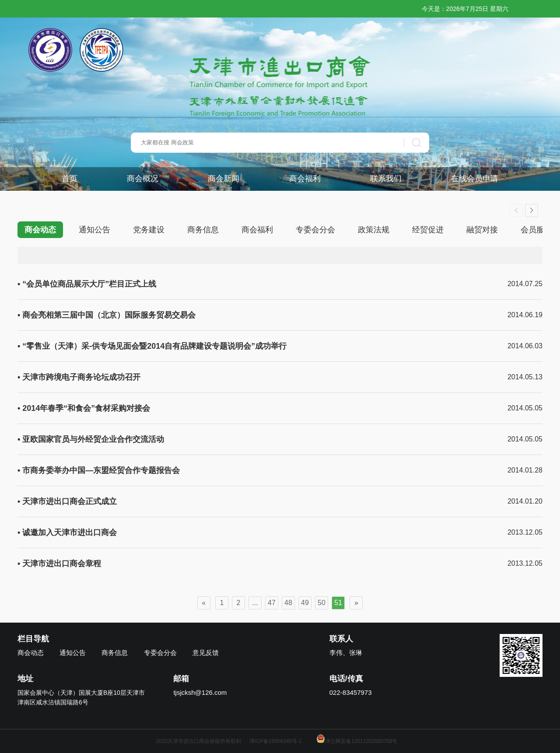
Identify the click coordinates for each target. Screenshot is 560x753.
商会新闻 (224, 179)
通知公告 (94, 230)
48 (288, 603)
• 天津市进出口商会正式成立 (67, 501)
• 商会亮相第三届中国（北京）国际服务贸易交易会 (107, 315)
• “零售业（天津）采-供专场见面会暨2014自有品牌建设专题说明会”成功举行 (152, 346)
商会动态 (40, 230)
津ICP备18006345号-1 (276, 741)
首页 (70, 179)
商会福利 (305, 179)
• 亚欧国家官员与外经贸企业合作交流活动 (91, 439)
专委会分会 (315, 230)
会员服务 (536, 230)
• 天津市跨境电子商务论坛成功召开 (79, 377)
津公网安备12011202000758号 (357, 741)
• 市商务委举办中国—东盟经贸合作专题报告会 (99, 470)
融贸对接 (482, 230)
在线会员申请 (475, 179)
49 (305, 603)
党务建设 (149, 230)
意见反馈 (206, 653)
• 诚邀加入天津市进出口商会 (67, 532)
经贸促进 (428, 230)
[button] (532, 210)
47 (272, 603)
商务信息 (203, 230)
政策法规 (374, 230)
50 (322, 603)
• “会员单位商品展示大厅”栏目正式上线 (87, 284)
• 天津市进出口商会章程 (59, 564)
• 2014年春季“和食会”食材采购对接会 (84, 408)
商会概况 (143, 179)
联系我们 (386, 179)
